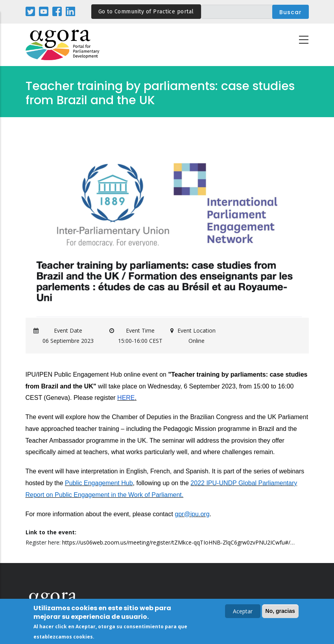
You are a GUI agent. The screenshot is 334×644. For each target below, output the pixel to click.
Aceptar (243, 612)
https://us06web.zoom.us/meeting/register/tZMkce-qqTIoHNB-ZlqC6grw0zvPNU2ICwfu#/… (178, 542)
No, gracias (280, 611)
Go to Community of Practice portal (146, 12)
